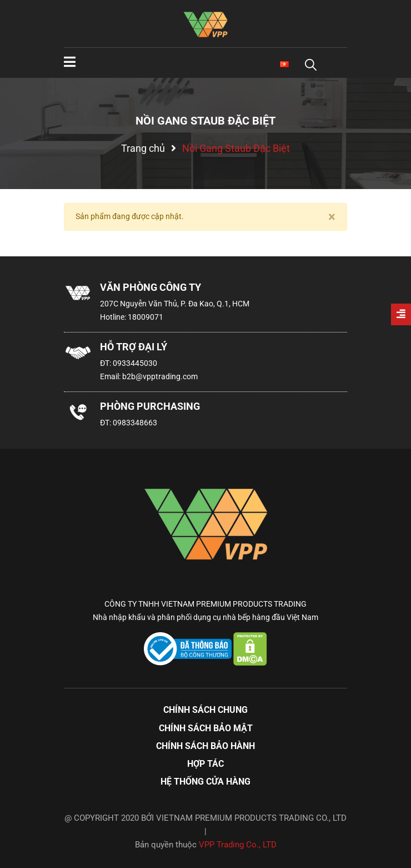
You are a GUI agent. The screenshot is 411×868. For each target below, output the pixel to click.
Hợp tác (205, 764)
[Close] (332, 217)
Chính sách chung (205, 710)
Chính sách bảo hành (205, 746)
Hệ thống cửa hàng (205, 782)
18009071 (146, 317)
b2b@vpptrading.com (160, 376)
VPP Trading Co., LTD (238, 845)
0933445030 (135, 363)
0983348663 (135, 423)
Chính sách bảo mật (206, 728)
